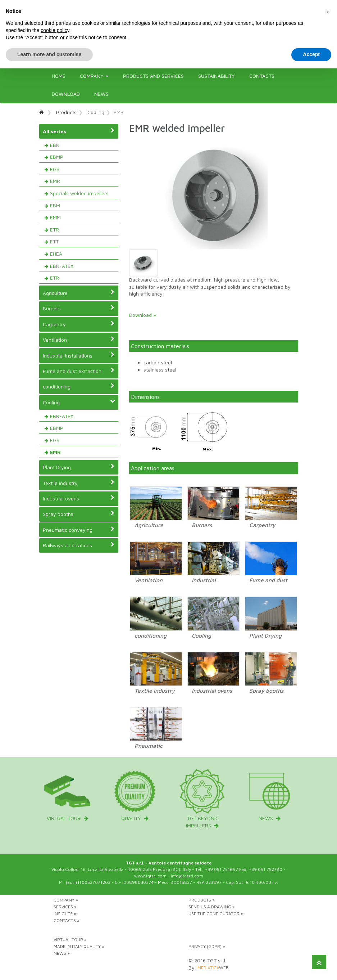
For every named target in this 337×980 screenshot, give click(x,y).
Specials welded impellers (79, 193)
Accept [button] (311, 54)
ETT (54, 241)
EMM (55, 217)
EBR (55, 145)
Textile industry (79, 483)
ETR (54, 230)
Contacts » (67, 920)
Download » (143, 315)
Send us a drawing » (212, 907)
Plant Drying (79, 467)
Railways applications (79, 545)
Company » (66, 900)
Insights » (65, 914)
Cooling (96, 112)
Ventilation (79, 340)
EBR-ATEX (62, 266)
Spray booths (79, 514)
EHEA (56, 254)
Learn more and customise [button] (49, 54)
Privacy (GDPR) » (207, 946)
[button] (328, 12)
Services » (65, 907)
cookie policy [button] (55, 30)
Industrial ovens (79, 498)
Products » (202, 900)
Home (59, 76)
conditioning (79, 386)
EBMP (57, 157)
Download (66, 94)
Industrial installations (79, 355)
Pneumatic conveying (79, 530)
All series (79, 131)
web (213, 968)
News (101, 94)
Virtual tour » (70, 939)
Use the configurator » (216, 914)
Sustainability (217, 76)
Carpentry (79, 324)
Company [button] (94, 76)
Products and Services (153, 76)
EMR (55, 181)
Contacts (262, 76)
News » (62, 953)
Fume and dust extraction (79, 371)
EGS (55, 169)
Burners (79, 308)
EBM (55, 205)
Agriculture (79, 293)
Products (66, 112)
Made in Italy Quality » (79, 946)
